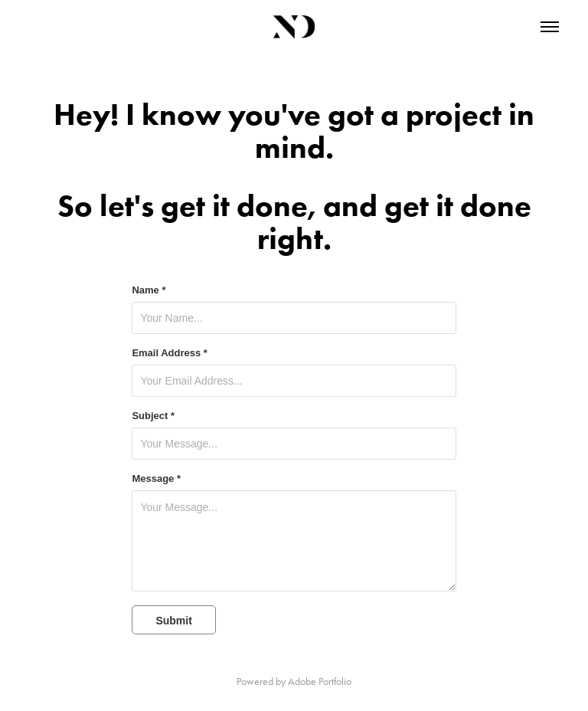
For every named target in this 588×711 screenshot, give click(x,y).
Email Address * (170, 353)
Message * (156, 479)
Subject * (153, 416)
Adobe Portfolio (320, 682)
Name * (149, 290)
